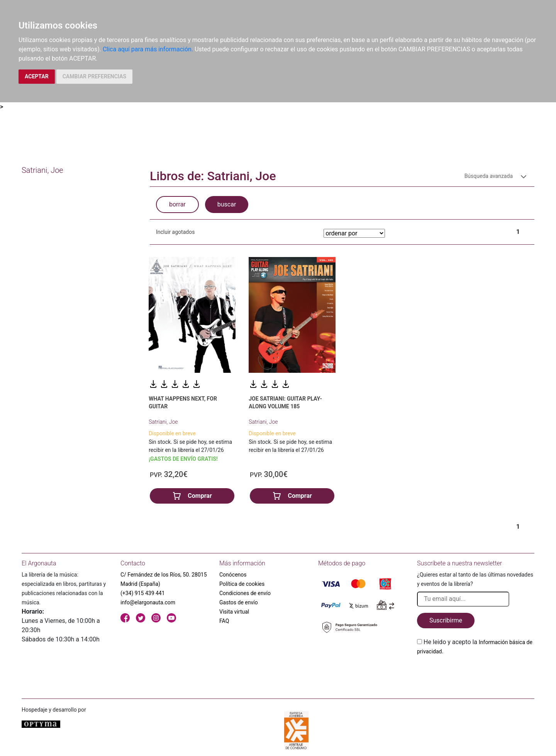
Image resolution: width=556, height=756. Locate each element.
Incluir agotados (175, 232)
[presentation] (476, 674)
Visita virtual (234, 612)
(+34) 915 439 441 (143, 593)
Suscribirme (446, 620)
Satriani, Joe (163, 422)
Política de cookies (242, 584)
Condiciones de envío (245, 593)
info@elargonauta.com (148, 602)
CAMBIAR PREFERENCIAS (94, 76)
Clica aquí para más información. (148, 49)
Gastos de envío (239, 602)
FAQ (224, 621)
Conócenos (233, 575)
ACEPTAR (37, 76)
